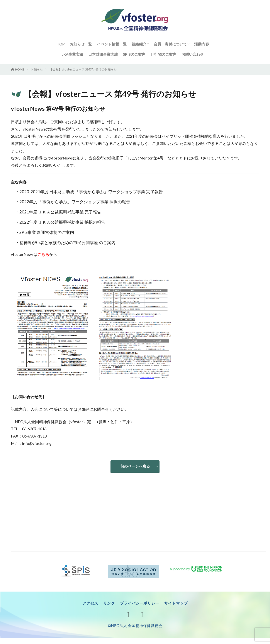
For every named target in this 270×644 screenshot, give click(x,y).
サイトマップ (178, 604)
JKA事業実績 (73, 54)
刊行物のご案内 (164, 54)
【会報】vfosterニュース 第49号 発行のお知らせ (83, 69)
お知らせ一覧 (81, 44)
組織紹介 (139, 44)
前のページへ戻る (135, 467)
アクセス (88, 604)
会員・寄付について (170, 44)
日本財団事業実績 (103, 54)
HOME (20, 70)
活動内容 (202, 44)
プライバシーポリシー (140, 604)
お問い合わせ (193, 54)
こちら (43, 254)
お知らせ (37, 69)
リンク (108, 604)
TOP (61, 44)
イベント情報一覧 (112, 44)
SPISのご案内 (134, 54)
